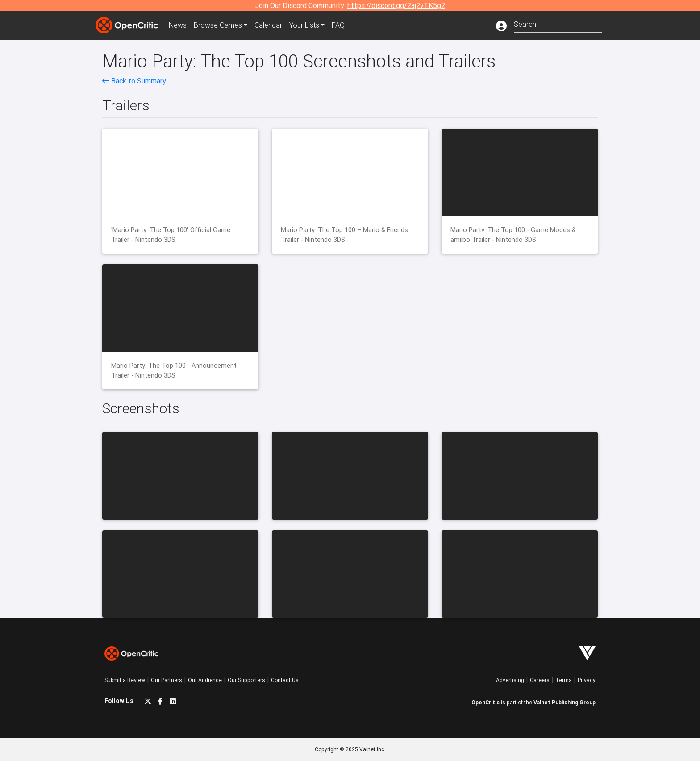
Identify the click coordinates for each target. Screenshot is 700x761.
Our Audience (205, 680)
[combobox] (558, 23)
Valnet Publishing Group (565, 702)
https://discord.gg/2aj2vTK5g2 (396, 5)
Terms (564, 680)
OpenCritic (485, 702)
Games (218, 25)
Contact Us (285, 680)
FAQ (338, 25)
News (178, 25)
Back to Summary (134, 81)
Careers (540, 680)
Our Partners (167, 680)
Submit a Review (125, 680)
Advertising (510, 680)
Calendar (268, 25)
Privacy (587, 680)
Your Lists (304, 25)
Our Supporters (246, 680)
